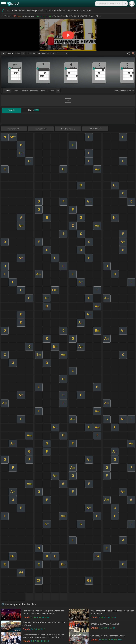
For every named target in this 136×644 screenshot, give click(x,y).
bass (52, 91)
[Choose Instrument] (58, 91)
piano (16, 91)
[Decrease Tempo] (3, 53)
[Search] (125, 4)
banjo (43, 91)
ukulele (25, 91)
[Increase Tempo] (23, 53)
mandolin (34, 91)
